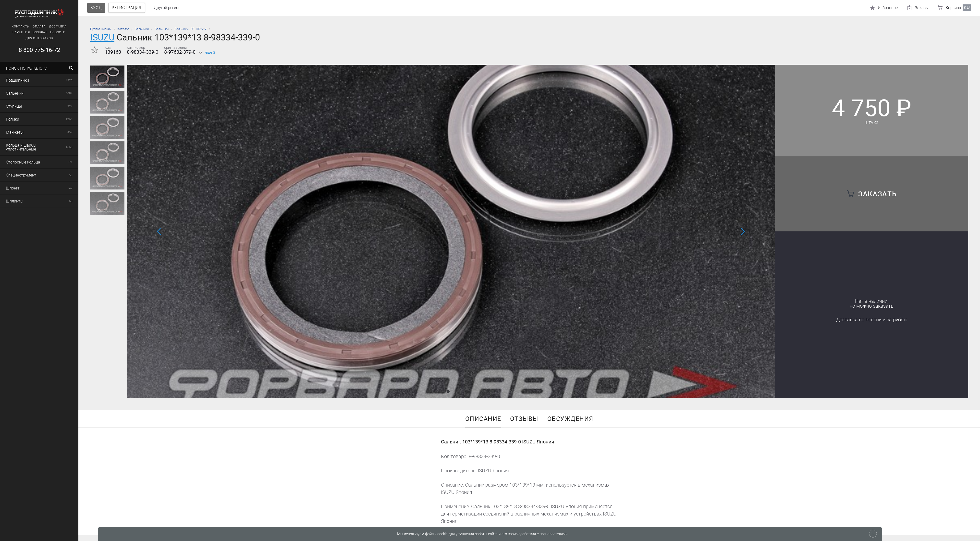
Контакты (12, 26)
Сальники (142, 29)
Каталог (123, 29)
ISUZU (102, 37)
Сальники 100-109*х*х (190, 29)
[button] (448, 391)
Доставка (49, 26)
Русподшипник (101, 29)
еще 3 (206, 52)
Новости (49, 32)
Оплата (30, 26)
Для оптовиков (30, 38)
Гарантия (12, 32)
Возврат (31, 32)
